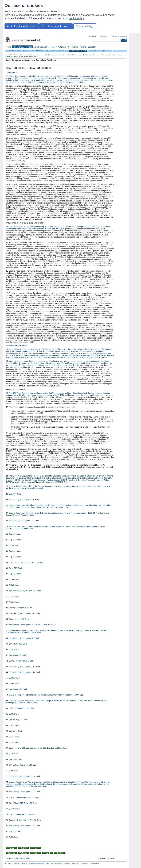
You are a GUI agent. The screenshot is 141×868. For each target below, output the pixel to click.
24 (36, 102)
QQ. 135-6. (14, 759)
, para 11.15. (31, 613)
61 (86, 320)
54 (109, 277)
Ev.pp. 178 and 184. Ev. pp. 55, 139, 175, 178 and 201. (36, 748)
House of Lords (28, 51)
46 (15, 251)
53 (88, 273)
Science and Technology (13, 56)
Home (9, 47)
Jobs (47, 864)
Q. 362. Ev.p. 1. (19, 661)
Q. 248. (12, 545)
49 (61, 257)
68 (110, 373)
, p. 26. (27, 708)
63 (73, 332)
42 (64, 229)
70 (44, 384)
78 (19, 429)
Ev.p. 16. (13, 574)
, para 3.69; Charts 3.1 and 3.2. (38, 625)
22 (84, 82)
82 (100, 465)
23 (43, 88)
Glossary (16, 864)
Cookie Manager (95, 863)
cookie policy (76, 18)
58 (30, 301)
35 (92, 197)
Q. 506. (12, 579)
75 (41, 413)
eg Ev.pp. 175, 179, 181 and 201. (23, 591)
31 (49, 172)
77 (46, 423)
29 (23, 161)
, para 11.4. (30, 521)
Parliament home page (21, 55)
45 (29, 239)
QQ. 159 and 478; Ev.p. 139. (21, 765)
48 (94, 255)
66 (75, 365)
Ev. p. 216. (13, 568)
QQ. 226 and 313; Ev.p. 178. (21, 803)
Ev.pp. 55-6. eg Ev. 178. (23, 820)
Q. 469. (12, 684)
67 (33, 371)
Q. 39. (12, 650)
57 (48, 289)
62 (76, 328)
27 (41, 134)
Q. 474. (12, 737)
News (103, 51)
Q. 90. (12, 771)
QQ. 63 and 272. (16, 689)
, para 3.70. (30, 638)
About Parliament (59, 47)
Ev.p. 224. (13, 731)
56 (85, 285)
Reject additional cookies (56, 26)
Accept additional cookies (22, 26)
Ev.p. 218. (13, 831)
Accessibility (93, 36)
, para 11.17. (31, 672)
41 (52, 215)
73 (34, 397)
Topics (109, 51)
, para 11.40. (31, 826)
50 (44, 261)
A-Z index (8, 864)
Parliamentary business (22, 47)
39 (43, 207)
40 (49, 211)
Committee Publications (71, 55)
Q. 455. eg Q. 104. (21, 814)
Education (92, 47)
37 (40, 201)
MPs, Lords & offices (42, 47)
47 (92, 251)
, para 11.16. (31, 667)
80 (61, 453)
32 (54, 177)
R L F (16, 389)
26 (90, 128)
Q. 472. (12, 725)
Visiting (83, 47)
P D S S (25, 223)
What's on (39, 51)
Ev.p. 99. (13, 494)
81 (71, 457)
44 (20, 237)
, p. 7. (26, 608)
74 (34, 399)
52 (46, 267)
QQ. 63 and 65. (15, 655)
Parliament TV (94, 51)
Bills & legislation (51, 51)
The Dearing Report (17, 500)
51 (12, 265)
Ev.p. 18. (13, 557)
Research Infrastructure (16, 346)
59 (7, 310)
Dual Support (11, 73)
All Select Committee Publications (90, 55)
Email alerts (103, 36)
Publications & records (78, 51)
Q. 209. (12, 602)
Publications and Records (54, 55)
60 (63, 318)
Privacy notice (76, 863)
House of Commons (13, 51)
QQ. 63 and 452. (16, 644)
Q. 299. (12, 596)
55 (15, 283)
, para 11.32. (31, 776)
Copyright (67, 864)
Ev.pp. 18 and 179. (17, 619)
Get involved (73, 47)
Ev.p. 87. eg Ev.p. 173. (22, 797)
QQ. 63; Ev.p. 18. (16, 720)
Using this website (56, 864)
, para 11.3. (30, 500)
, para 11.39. (31, 792)
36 (66, 199)
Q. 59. (12, 837)
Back (66, 482)
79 (76, 445)
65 (32, 342)
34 (7, 193)
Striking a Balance (16, 608)
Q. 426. (12, 809)
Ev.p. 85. (13, 534)
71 (50, 386)
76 (32, 421)
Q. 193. (12, 742)
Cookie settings (85, 26)
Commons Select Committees (112, 55)
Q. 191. (12, 678)
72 (61, 395)
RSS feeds (113, 36)
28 (109, 138)
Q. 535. (12, 585)
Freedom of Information (36, 864)
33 (104, 181)
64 (54, 338)
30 (54, 166)
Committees (64, 51)
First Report (52, 60)
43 (38, 233)
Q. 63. (12, 714)
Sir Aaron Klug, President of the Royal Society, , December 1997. (44, 695)
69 (65, 380)
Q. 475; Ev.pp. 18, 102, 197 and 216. (24, 562)
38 (70, 205)
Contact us (123, 36)
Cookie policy (85, 863)
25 (55, 112)
